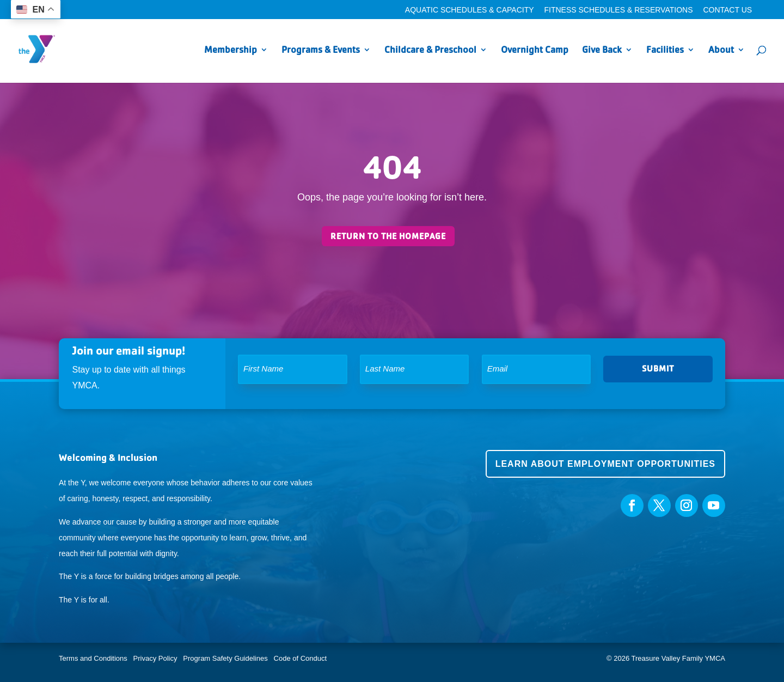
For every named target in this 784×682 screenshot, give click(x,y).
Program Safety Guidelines (225, 658)
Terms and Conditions (93, 658)
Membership (231, 51)
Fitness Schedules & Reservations (618, 10)
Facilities (665, 51)
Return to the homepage (388, 236)
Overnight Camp (535, 51)
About (721, 51)
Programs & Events (321, 51)
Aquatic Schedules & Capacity (470, 10)
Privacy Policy (155, 658)
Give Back (602, 51)
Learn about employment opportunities (605, 464)
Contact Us (727, 10)
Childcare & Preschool (430, 51)
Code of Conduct (301, 658)
